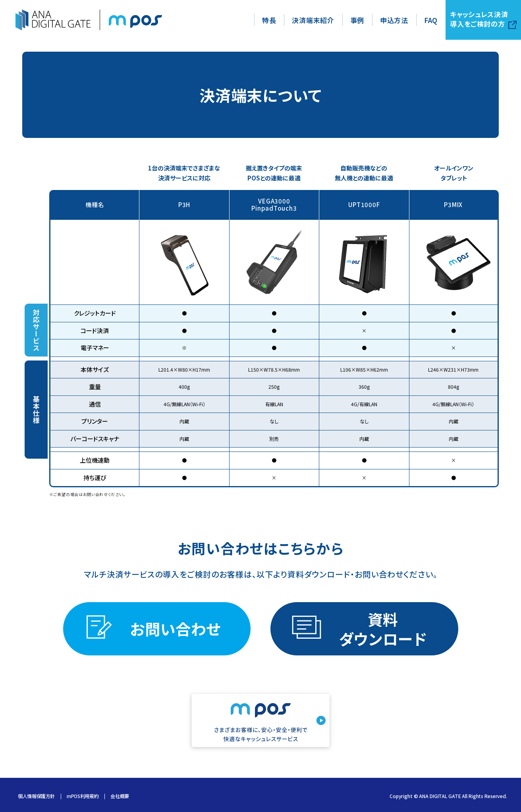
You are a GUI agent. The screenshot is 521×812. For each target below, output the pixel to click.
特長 (269, 20)
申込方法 (394, 20)
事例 (357, 20)
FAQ (431, 20)
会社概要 (120, 796)
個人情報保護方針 (36, 796)
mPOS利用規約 (83, 796)
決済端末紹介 (313, 20)
